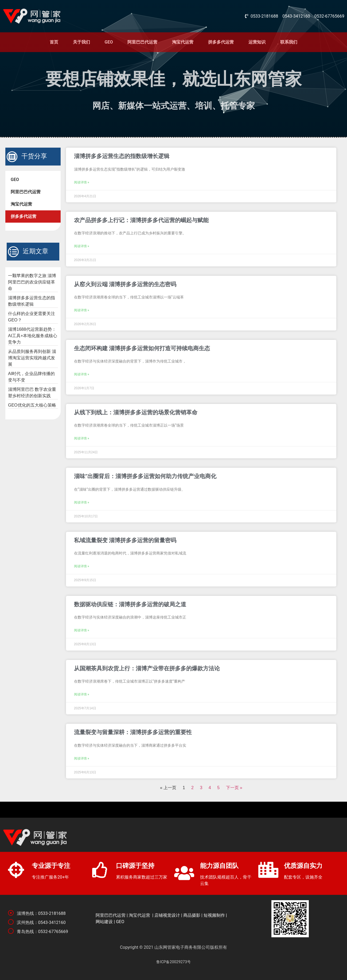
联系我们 (289, 42)
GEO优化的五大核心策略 (32, 405)
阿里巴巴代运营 (142, 42)
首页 (54, 42)
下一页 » (234, 788)
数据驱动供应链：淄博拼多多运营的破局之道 (130, 604)
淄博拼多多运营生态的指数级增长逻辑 (122, 156)
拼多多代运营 (221, 42)
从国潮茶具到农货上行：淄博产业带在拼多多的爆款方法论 (147, 668)
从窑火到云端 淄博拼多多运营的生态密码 (125, 284)
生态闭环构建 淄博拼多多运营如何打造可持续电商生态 (142, 348)
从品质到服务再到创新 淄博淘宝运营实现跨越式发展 (32, 358)
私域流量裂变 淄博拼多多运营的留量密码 (125, 540)
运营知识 (257, 42)
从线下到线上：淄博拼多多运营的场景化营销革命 (136, 412)
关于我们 (81, 42)
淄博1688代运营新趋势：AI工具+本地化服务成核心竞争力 (33, 336)
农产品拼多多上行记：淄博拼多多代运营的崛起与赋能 (141, 220)
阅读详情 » (82, 182)
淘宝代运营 (183, 42)
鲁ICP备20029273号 (173, 962)
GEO (109, 42)
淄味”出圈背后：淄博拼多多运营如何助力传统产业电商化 (145, 476)
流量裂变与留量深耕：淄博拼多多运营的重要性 (133, 732)
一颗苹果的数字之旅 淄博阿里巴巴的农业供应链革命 (32, 282)
